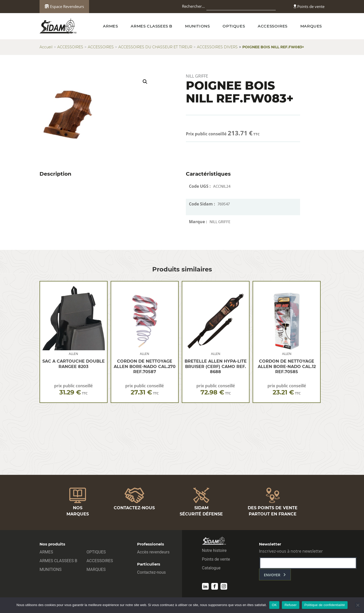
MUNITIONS (197, 26)
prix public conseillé (73, 389)
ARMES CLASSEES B (151, 26)
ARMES (110, 26)
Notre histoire (214, 550)
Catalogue (211, 568)
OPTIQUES (234, 26)
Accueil (46, 47)
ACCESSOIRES (273, 26)
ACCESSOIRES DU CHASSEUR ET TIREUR (155, 47)
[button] (145, 82)
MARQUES (311, 26)
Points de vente (309, 6)
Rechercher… (193, 6)
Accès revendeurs (153, 552)
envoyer (272, 575)
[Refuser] (358, 605)
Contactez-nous (151, 572)
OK (274, 605)
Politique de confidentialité (325, 605)
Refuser (290, 605)
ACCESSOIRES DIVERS (217, 47)
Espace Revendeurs (64, 6)
